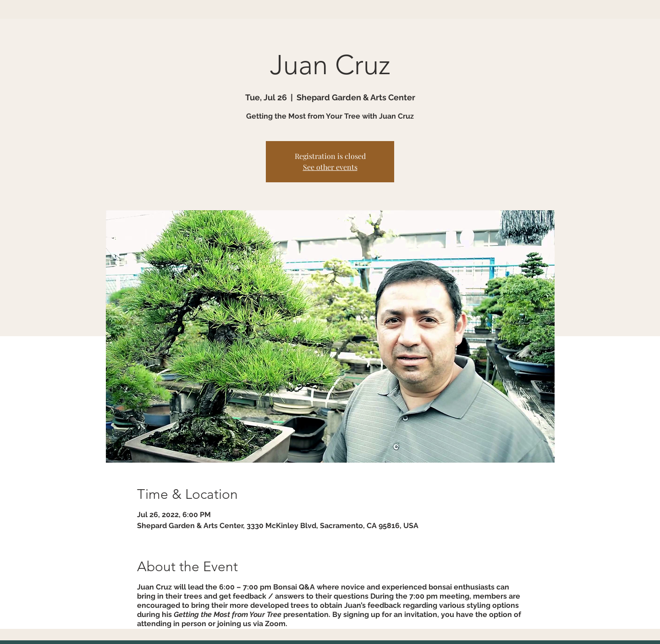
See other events (330, 167)
